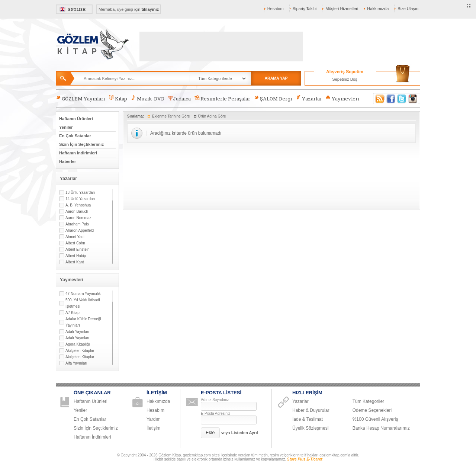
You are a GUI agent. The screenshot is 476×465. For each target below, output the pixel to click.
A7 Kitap (73, 313)
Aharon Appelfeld (80, 230)
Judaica (179, 99)
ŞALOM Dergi (273, 98)
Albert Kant (75, 262)
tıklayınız (150, 9)
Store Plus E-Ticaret (305, 459)
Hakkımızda (378, 9)
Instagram (413, 99)
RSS (379, 99)
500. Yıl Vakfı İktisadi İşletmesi (83, 303)
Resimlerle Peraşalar (222, 98)
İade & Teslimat (308, 419)
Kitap (118, 98)
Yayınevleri (342, 98)
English (74, 9)
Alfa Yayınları (76, 363)
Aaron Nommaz (78, 218)
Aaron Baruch (77, 211)
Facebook (391, 99)
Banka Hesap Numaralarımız (381, 428)
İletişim (153, 428)
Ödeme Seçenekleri (372, 410)
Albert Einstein (77, 249)
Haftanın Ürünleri (76, 119)
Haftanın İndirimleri (78, 153)
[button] (210, 433)
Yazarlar (309, 98)
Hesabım (276, 9)
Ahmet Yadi (75, 237)
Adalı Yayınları (77, 332)
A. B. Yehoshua (78, 205)
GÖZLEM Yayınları (80, 98)
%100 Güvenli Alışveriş (375, 419)
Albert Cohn (75, 243)
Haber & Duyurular (311, 410)
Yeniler (66, 127)
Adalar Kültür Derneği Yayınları (83, 322)
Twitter (402, 99)
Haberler (67, 161)
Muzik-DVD (148, 98)
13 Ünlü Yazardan (80, 193)
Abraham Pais (77, 224)
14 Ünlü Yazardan (80, 199)
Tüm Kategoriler (368, 401)
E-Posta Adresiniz (216, 413)
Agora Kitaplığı (78, 344)
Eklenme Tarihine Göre (171, 116)
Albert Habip (76, 256)
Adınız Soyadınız (215, 400)
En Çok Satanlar (75, 136)
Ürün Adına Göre (212, 116)
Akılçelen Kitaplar (80, 351)
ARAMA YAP (276, 78)
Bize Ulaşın (408, 9)
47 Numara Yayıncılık (83, 294)
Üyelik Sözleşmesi (310, 428)
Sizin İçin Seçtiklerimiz (81, 144)
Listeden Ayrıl (245, 433)
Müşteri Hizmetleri (342, 9)
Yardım (154, 419)
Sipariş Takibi (305, 9)
